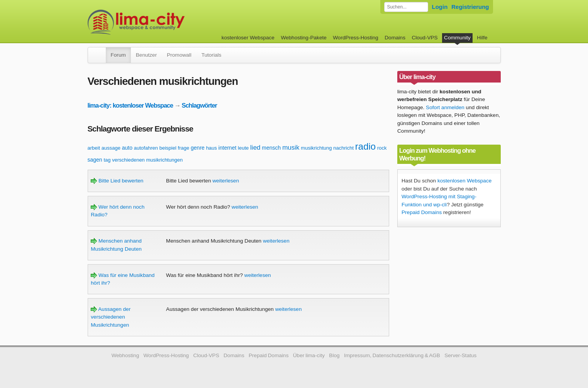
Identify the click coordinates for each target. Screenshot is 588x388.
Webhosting (125, 355)
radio (365, 146)
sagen (95, 160)
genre (198, 148)
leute (243, 148)
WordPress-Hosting (356, 38)
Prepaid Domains (422, 212)
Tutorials (212, 55)
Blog (334, 355)
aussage (111, 148)
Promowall (179, 55)
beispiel (168, 148)
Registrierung (470, 7)
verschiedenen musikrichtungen (147, 160)
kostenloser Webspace (248, 38)
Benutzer (146, 55)
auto (127, 148)
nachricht (343, 148)
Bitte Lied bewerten (117, 181)
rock (382, 148)
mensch (271, 148)
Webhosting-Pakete (303, 38)
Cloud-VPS (424, 38)
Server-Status (460, 355)
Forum (118, 55)
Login (440, 7)
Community (457, 38)
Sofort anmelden (445, 107)
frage (184, 148)
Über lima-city (309, 355)
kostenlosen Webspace (464, 181)
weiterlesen (226, 181)
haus (212, 148)
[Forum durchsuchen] (406, 7)
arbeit (94, 148)
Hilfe (482, 38)
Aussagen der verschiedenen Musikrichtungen (111, 317)
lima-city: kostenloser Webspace (130, 105)
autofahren (146, 148)
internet (228, 148)
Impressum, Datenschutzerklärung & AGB (392, 355)
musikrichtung (316, 148)
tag (107, 160)
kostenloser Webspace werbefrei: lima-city (165, 22)
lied (255, 148)
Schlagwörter (199, 105)
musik (291, 148)
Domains (395, 38)
